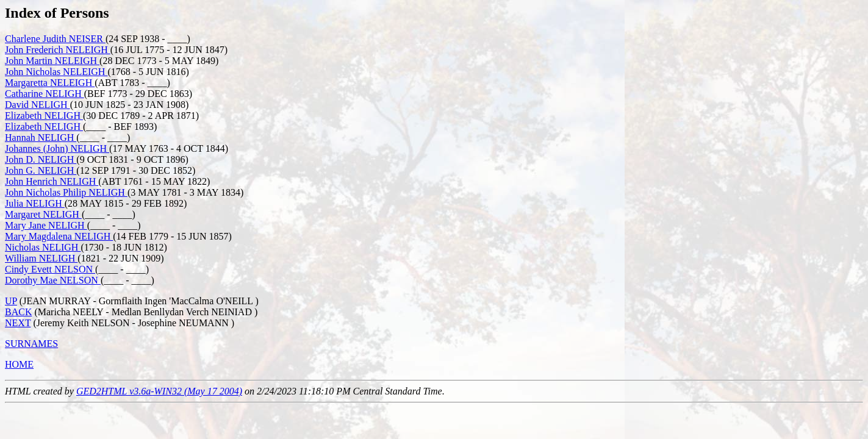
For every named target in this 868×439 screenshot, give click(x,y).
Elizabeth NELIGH (44, 116)
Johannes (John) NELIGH (57, 148)
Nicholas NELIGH (43, 247)
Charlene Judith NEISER (55, 39)
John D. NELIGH (41, 159)
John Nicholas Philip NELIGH (66, 192)
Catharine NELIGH (45, 94)
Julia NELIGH (35, 203)
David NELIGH (38, 105)
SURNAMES (31, 344)
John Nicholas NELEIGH (56, 72)
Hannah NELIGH (41, 137)
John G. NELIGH (41, 170)
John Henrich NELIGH (52, 181)
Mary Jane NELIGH (46, 225)
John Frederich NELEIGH (58, 50)
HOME (19, 364)
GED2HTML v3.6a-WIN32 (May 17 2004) (159, 391)
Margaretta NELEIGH (50, 83)
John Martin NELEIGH (52, 61)
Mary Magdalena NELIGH (59, 236)
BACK (18, 312)
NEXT (18, 323)
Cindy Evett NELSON (50, 269)
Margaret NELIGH (43, 214)
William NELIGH (41, 258)
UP (11, 301)
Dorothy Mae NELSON (53, 280)
